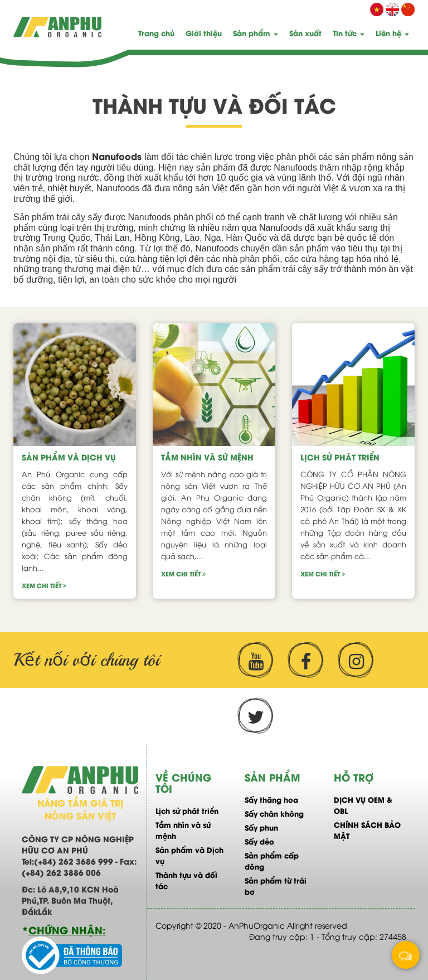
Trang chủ (156, 33)
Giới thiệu (204, 33)
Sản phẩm (256, 33)
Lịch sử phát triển (340, 457)
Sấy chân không (274, 813)
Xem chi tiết (44, 585)
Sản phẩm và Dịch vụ (69, 457)
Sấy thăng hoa (271, 799)
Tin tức (349, 33)
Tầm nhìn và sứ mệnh (207, 457)
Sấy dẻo (259, 841)
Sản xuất (305, 33)
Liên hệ (392, 33)
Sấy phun (261, 827)
